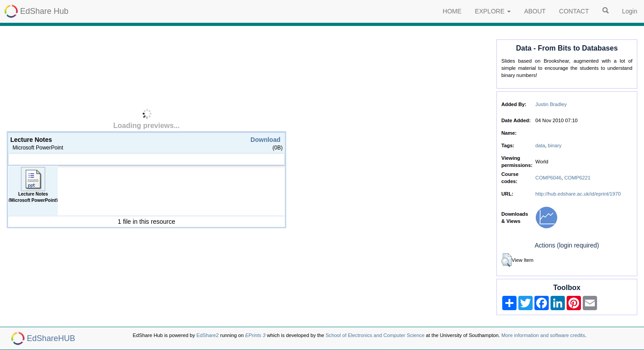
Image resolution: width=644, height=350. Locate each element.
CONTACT (574, 11)
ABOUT (535, 11)
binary (555, 145)
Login (630, 11)
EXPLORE (493, 11)
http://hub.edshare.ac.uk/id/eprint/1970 (578, 194)
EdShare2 (208, 335)
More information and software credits (543, 335)
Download (265, 140)
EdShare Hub (44, 11)
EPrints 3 (255, 335)
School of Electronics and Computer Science (375, 335)
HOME (452, 11)
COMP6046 (548, 178)
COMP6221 (577, 178)
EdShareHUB (51, 338)
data (540, 145)
